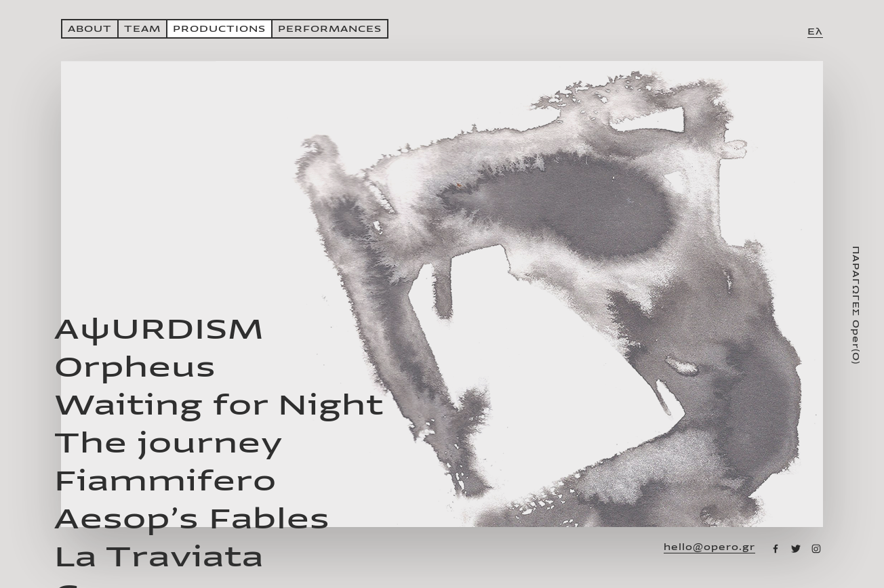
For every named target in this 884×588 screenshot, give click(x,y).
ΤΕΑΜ (142, 29)
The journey (168, 443)
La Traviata (159, 557)
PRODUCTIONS (219, 29)
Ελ (815, 31)
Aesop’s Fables (192, 519)
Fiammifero (165, 481)
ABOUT (90, 29)
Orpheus (135, 367)
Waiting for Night (219, 405)
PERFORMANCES (330, 29)
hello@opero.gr (709, 547)
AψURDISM (159, 330)
